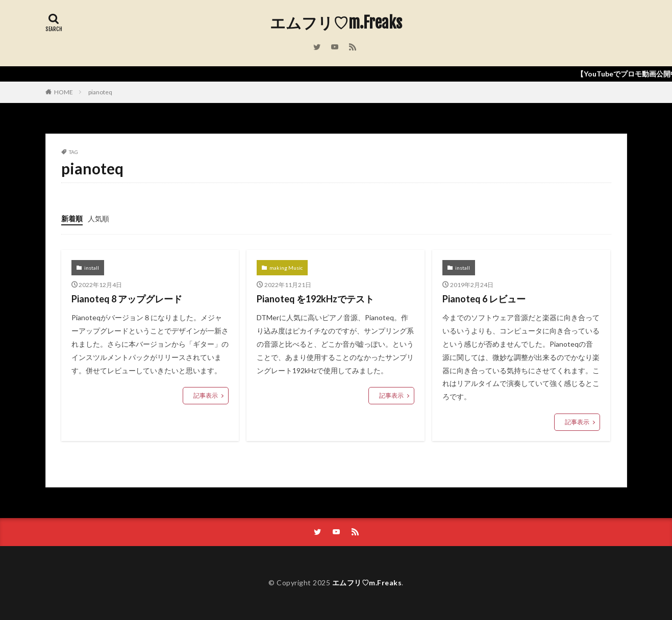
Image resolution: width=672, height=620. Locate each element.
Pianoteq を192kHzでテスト (315, 299)
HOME (64, 92)
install (92, 268)
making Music (286, 268)
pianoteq (100, 92)
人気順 (98, 218)
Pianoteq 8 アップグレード (127, 299)
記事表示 (206, 395)
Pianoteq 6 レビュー (484, 299)
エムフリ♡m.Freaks (336, 23)
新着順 (72, 218)
